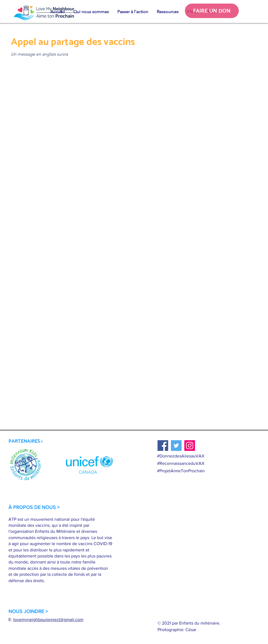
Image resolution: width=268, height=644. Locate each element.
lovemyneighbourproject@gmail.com (48, 619)
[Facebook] (163, 446)
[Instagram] (190, 446)
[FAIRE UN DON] (212, 11)
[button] (91, 12)
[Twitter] (176, 446)
